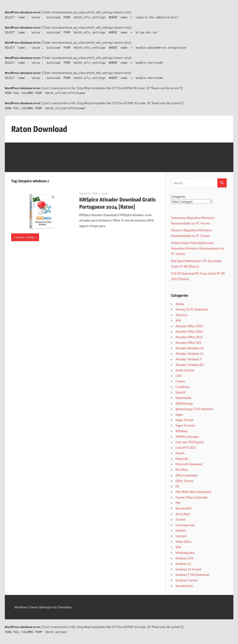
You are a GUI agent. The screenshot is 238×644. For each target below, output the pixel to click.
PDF (178, 503)
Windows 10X (184, 558)
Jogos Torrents (185, 425)
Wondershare (184, 586)
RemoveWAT (184, 508)
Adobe (180, 304)
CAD (178, 376)
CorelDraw (182, 387)
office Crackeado (186, 475)
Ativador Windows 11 (189, 353)
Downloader (184, 398)
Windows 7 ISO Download (192, 575)
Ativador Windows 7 (189, 359)
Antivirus (181, 315)
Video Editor (184, 542)
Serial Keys (183, 514)
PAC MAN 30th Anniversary (194, 492)
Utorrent (181, 536)
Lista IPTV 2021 (186, 448)
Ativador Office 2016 (189, 326)
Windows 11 (183, 564)
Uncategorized (185, 525)
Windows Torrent (187, 580)
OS (177, 486)
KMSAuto (182, 431)
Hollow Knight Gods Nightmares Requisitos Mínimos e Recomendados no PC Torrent (197, 248)
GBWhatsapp (184, 403)
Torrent (180, 519)
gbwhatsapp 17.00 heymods (194, 409)
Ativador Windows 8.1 (190, 365)
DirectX (180, 392)
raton (105, 193)
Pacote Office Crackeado (192, 497)
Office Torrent (184, 481)
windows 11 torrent (188, 569)
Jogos (179, 414)
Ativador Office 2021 (189, 337)
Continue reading (24, 237)
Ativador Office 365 (188, 343)
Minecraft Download (189, 464)
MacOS (180, 453)
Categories (178, 196)
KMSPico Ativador (187, 437)
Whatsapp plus (185, 552)
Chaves (180, 381)
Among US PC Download (192, 309)
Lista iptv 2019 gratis (190, 442)
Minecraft (182, 459)
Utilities (181, 530)
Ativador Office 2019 (189, 331)
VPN (178, 547)
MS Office (182, 470)
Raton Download (39, 129)
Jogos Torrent (184, 420)
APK (178, 320)
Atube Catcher (185, 370)
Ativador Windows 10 (190, 348)
